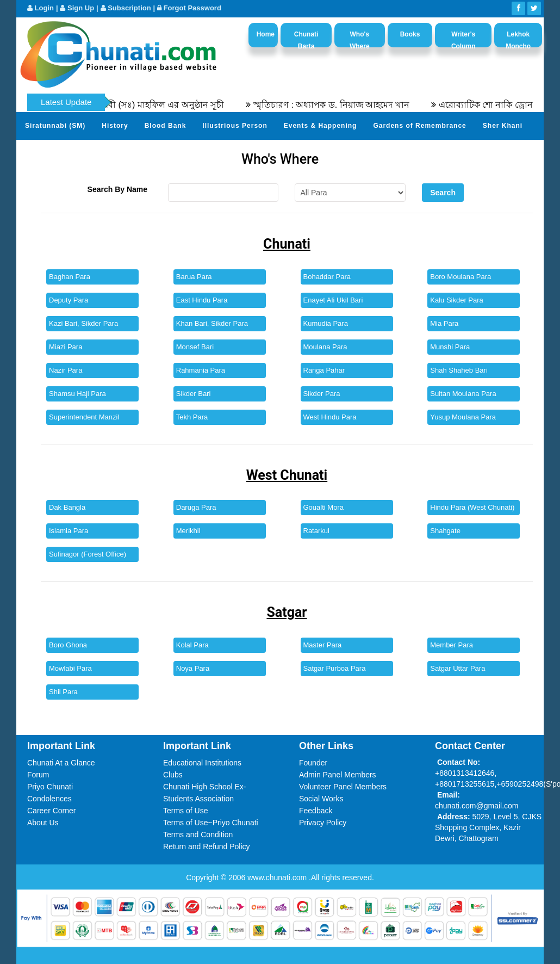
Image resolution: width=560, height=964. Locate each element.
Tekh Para (192, 417)
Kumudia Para (326, 323)
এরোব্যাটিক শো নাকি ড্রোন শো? (503, 105)
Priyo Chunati (50, 787)
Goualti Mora (323, 507)
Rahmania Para (201, 370)
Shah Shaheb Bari (459, 370)
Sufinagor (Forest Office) (88, 554)
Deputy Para (69, 300)
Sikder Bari (194, 394)
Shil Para (63, 692)
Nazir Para (66, 370)
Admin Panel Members (338, 775)
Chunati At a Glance (61, 763)
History (115, 126)
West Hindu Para (330, 417)
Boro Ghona (68, 645)
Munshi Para (450, 347)
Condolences (49, 799)
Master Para (323, 645)
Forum (38, 775)
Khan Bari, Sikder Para (212, 323)
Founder (313, 763)
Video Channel (194, 152)
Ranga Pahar (324, 370)
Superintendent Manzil (84, 417)
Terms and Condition (198, 835)
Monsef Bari (195, 347)
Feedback (316, 811)
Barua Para (194, 277)
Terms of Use (185, 811)
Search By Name (118, 189)
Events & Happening (321, 126)
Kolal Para (192, 645)
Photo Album (128, 152)
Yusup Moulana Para (463, 417)
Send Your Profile (57, 152)
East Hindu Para (202, 300)
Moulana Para (325, 347)
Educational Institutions (202, 763)
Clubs (173, 775)
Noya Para (193, 668)
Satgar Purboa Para (335, 668)
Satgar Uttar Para (458, 668)
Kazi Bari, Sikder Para (83, 323)
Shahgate (445, 531)
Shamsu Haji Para (77, 394)
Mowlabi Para (70, 668)
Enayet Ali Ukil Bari (333, 300)
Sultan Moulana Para (463, 394)
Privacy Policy (323, 823)
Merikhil (188, 531)
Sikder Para (322, 394)
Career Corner (51, 811)
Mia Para (444, 323)
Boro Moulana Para (461, 277)
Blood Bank (166, 126)
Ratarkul (316, 531)
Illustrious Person (235, 126)
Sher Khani (503, 126)
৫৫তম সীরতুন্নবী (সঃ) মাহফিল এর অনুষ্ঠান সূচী (150, 105)
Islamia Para (69, 531)
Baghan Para (70, 277)
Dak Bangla (67, 507)
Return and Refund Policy (207, 846)
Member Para (452, 645)
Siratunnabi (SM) (55, 126)
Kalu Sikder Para (457, 300)
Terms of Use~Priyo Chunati (211, 823)
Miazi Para (66, 347)
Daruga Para (196, 507)
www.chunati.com (278, 878)
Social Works (321, 799)
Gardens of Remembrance (419, 126)
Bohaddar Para (327, 277)
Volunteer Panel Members (343, 787)
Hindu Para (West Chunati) (472, 507)
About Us (43, 823)
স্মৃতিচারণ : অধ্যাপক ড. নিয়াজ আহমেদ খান (340, 105)
